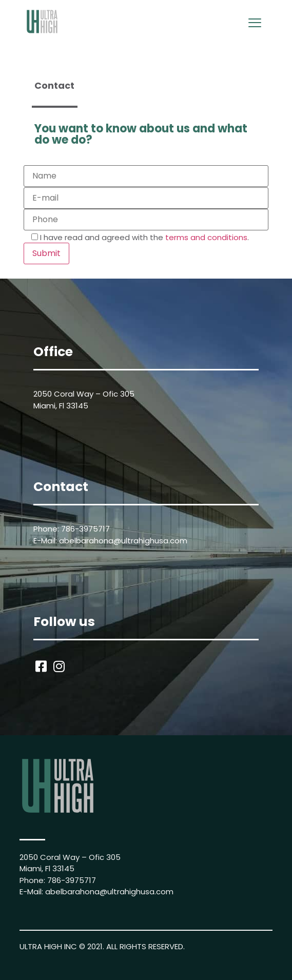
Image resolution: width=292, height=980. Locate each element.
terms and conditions (206, 237)
